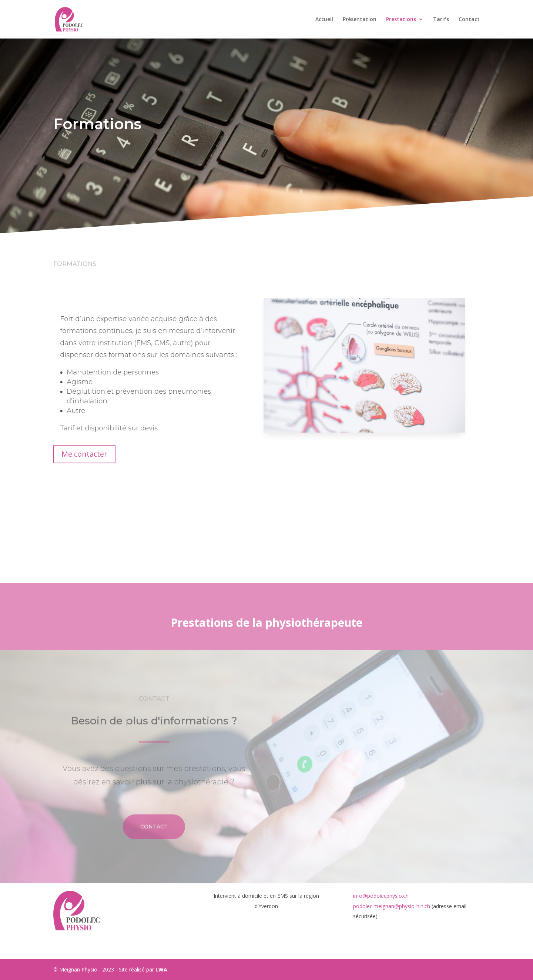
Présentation (360, 20)
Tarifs (441, 20)
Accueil (324, 20)
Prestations (401, 20)
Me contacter (84, 454)
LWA (161, 969)
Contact (469, 20)
